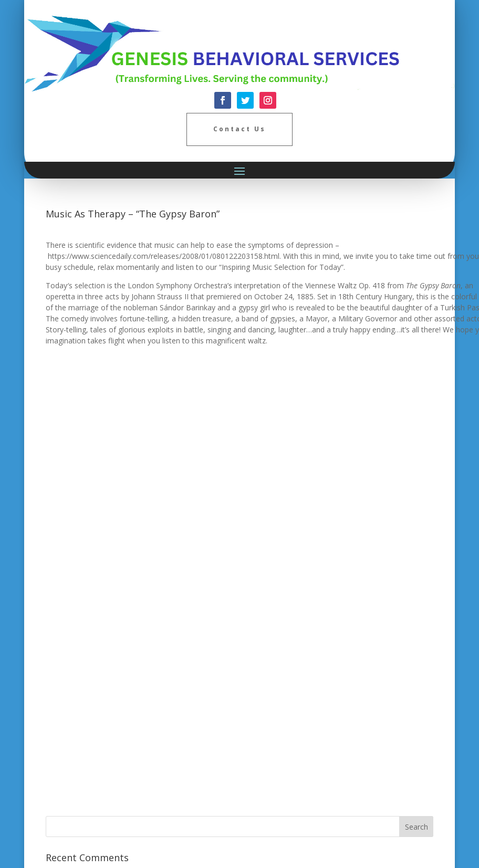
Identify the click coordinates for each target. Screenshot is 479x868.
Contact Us (240, 129)
